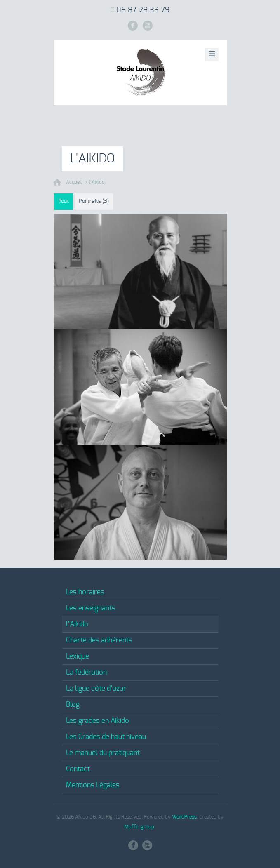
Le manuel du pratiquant (103, 753)
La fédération (86, 672)
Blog (73, 705)
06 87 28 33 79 (143, 10)
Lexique (78, 656)
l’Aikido (97, 182)
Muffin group (139, 827)
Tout (64, 201)
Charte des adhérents (99, 640)
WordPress (184, 817)
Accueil (74, 182)
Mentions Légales (93, 785)
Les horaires (85, 592)
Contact (78, 769)
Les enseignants (91, 608)
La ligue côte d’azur (96, 688)
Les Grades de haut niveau (106, 737)
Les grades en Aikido (98, 721)
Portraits (94, 201)
